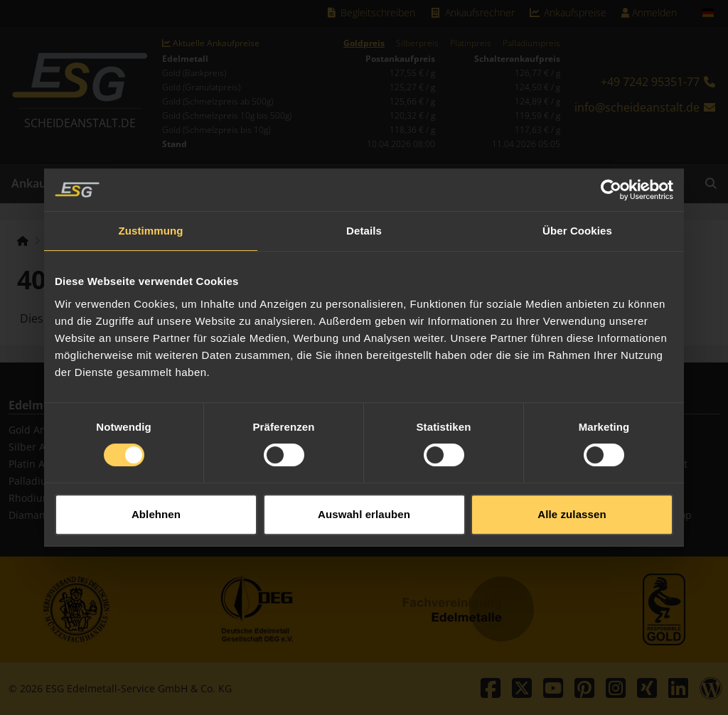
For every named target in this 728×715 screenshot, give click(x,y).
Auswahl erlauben (364, 506)
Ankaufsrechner (472, 12)
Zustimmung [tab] (151, 223)
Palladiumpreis (531, 43)
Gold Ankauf (38, 430)
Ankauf (31, 183)
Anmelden (649, 12)
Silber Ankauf (41, 447)
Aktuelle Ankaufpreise (211, 43)
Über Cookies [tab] (577, 223)
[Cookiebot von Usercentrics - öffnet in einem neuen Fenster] (611, 182)
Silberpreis (417, 43)
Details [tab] (364, 223)
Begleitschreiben (371, 12)
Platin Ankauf (40, 464)
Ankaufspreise (568, 12)
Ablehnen (156, 506)
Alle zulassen (572, 506)
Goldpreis (364, 43)
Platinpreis (471, 43)
